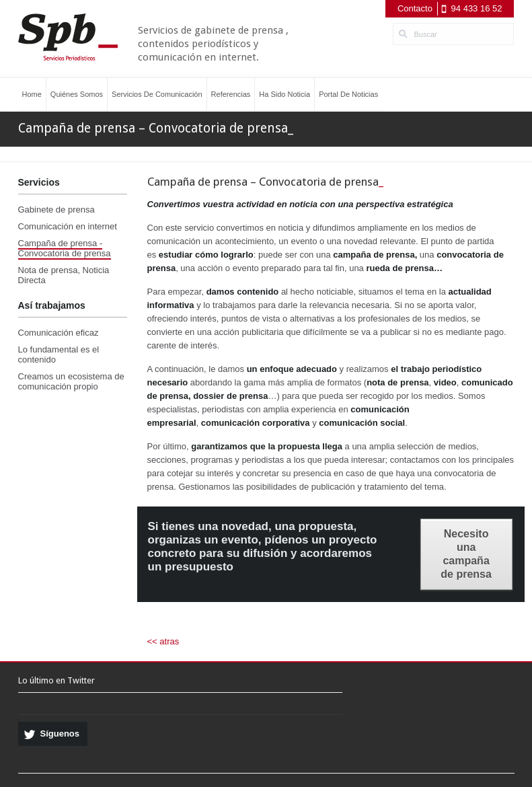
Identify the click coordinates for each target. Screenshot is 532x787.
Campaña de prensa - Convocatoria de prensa (65, 248)
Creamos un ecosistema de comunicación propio (71, 381)
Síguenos (60, 734)
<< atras (163, 641)
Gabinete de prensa (56, 210)
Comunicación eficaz (59, 333)
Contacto (415, 8)
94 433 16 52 (477, 8)
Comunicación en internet (68, 226)
